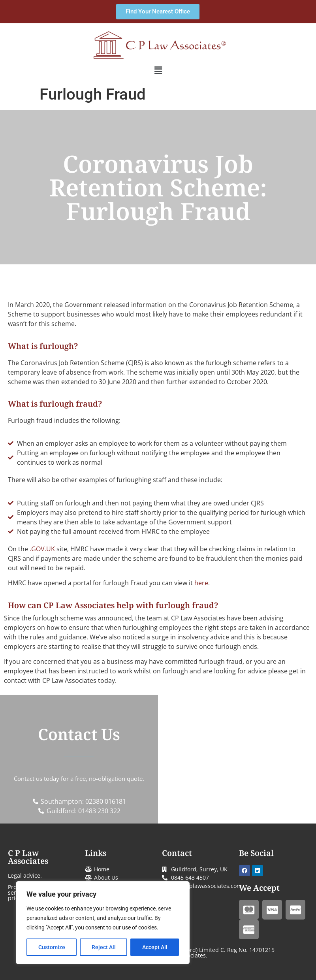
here (201, 583)
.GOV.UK (42, 549)
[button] (158, 70)
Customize (52, 947)
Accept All (155, 947)
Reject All (104, 947)
